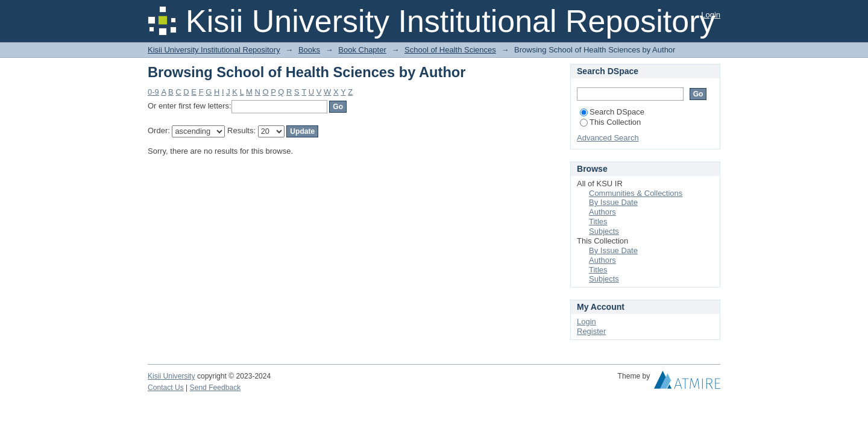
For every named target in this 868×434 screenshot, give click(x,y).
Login (711, 15)
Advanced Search (608, 138)
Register (591, 331)
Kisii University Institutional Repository (214, 50)
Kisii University (171, 376)
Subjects (604, 231)
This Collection (610, 122)
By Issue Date (613, 202)
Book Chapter (362, 50)
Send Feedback (215, 388)
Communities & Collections (636, 193)
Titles (598, 222)
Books (309, 50)
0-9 (153, 92)
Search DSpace (612, 112)
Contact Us (166, 388)
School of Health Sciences (450, 50)
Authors (602, 212)
